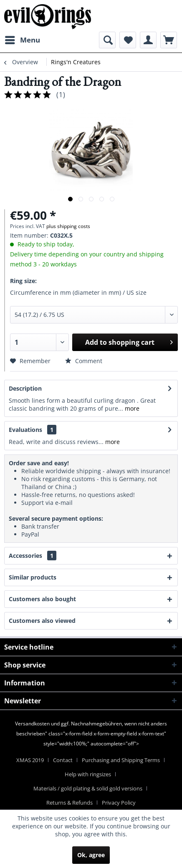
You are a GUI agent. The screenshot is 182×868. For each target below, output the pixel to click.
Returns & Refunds (70, 803)
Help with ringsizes (88, 774)
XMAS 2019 (30, 760)
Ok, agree (91, 855)
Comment (84, 361)
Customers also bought (42, 599)
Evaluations (25, 430)
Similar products (33, 577)
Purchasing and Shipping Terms (121, 760)
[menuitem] (22, 40)
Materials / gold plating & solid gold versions (88, 788)
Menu (23, 39)
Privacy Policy (119, 803)
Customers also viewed (42, 621)
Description (25, 388)
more (131, 408)
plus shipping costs (68, 226)
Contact (63, 760)
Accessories (33, 556)
